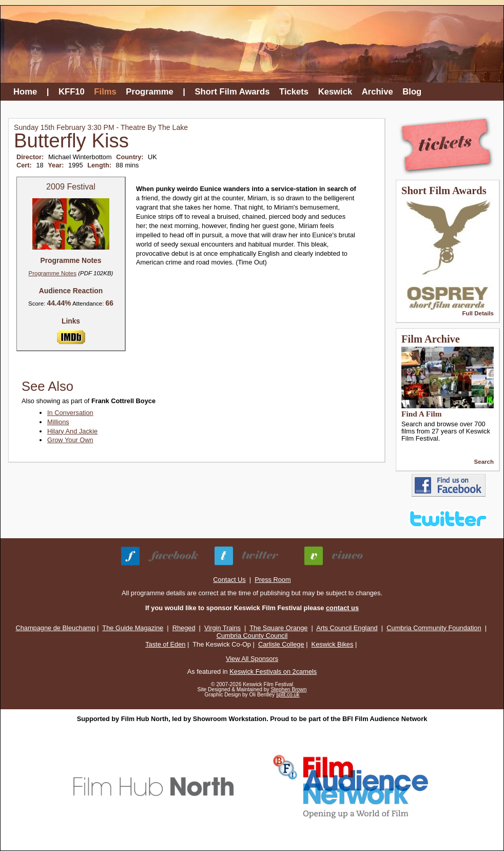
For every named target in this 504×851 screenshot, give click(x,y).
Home (25, 92)
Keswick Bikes (333, 644)
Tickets (294, 92)
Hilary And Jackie (72, 431)
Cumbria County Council (252, 636)
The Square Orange (278, 628)
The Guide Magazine (133, 628)
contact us (342, 608)
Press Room (273, 580)
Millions (58, 422)
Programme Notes (53, 273)
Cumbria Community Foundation (434, 628)
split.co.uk (288, 695)
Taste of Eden (165, 644)
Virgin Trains (222, 628)
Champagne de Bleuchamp (55, 628)
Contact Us (229, 580)
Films (105, 92)
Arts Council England (347, 628)
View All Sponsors (252, 659)
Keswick (335, 92)
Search (484, 462)
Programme (149, 92)
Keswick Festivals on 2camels (273, 672)
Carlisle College (281, 644)
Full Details (478, 313)
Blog (412, 92)
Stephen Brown (288, 689)
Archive (377, 92)
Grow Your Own (70, 440)
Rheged (184, 628)
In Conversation (70, 413)
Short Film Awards (232, 92)
